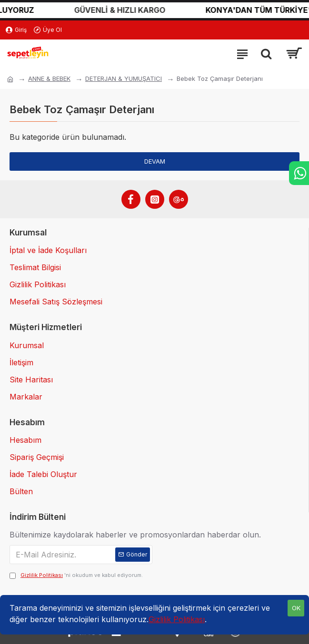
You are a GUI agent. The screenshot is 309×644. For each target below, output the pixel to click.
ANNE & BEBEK (49, 78)
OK (296, 608)
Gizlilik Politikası (177, 619)
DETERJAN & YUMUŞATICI (124, 78)
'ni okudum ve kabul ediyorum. (76, 575)
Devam (155, 161)
